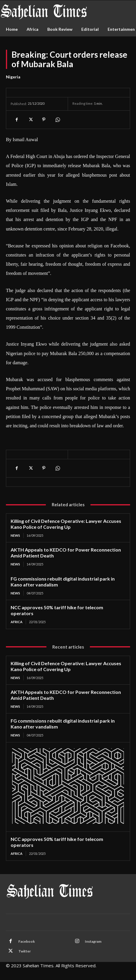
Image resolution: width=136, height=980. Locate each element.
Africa (17, 622)
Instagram (93, 941)
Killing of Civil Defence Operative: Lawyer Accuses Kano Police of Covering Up (66, 524)
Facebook (27, 941)
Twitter (25, 951)
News (15, 535)
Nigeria (13, 77)
